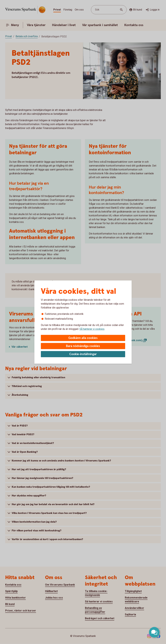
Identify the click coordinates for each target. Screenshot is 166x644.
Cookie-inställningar (83, 354)
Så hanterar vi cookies (92, 329)
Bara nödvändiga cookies (83, 346)
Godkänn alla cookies (83, 338)
